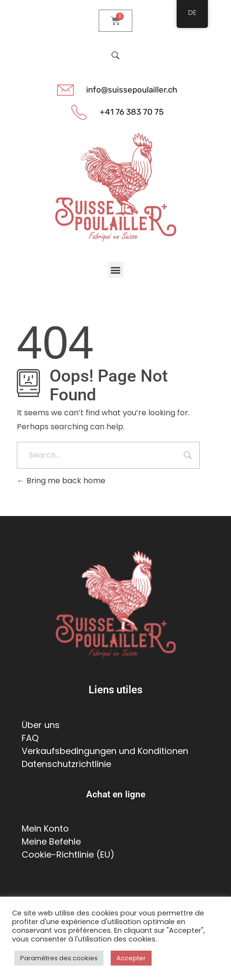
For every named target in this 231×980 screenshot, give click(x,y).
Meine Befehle (51, 841)
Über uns (41, 725)
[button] (116, 270)
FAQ (30, 738)
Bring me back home (61, 481)
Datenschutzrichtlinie (66, 764)
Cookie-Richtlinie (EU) (68, 854)
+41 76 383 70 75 (132, 112)
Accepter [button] (131, 958)
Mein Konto (45, 828)
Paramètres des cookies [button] (59, 958)
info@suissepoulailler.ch (132, 90)
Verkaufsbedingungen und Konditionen (105, 751)
